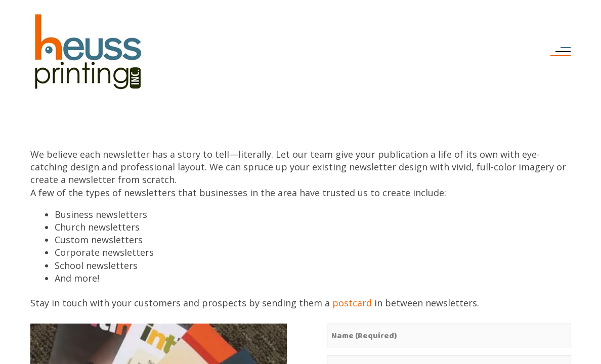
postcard (352, 303)
